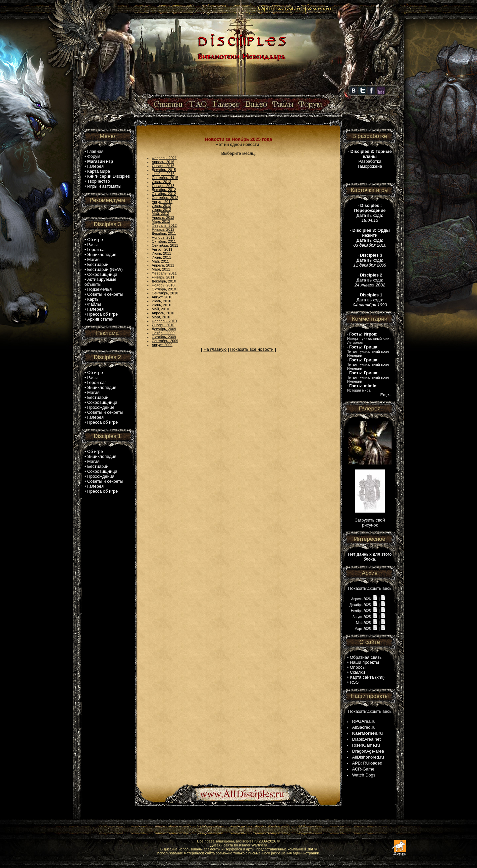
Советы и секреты (105, 294)
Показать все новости (252, 349)
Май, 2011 (160, 261)
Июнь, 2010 (161, 305)
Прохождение (101, 407)
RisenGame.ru (366, 745)
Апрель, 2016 (163, 162)
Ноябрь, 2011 (163, 237)
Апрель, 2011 (163, 265)
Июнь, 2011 (161, 257)
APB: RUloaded (367, 763)
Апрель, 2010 (163, 313)
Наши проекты (364, 662)
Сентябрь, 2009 (165, 341)
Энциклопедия (102, 254)
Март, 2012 (161, 221)
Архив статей (100, 319)
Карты (93, 299)
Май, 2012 (160, 214)
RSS (354, 682)
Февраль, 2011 (164, 273)
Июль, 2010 (161, 301)
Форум (94, 156)
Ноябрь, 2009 (163, 333)
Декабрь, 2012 (164, 190)
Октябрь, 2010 (164, 289)
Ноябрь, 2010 (163, 285)
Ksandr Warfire (251, 845)
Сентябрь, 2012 (165, 198)
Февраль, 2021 (164, 158)
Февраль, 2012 (164, 225)
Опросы (358, 667)
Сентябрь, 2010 (165, 293)
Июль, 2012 (161, 206)
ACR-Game (363, 769)
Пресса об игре (102, 314)
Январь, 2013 (163, 186)
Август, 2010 (162, 297)
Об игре (95, 240)
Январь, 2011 (163, 277)
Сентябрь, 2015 (165, 178)
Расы (92, 245)
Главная (95, 151)
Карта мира (99, 171)
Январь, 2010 (163, 325)
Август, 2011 (162, 249)
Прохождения (101, 476)
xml (380, 677)
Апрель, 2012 (163, 217)
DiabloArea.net (366, 739)
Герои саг (97, 249)
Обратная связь (366, 657)
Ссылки (357, 672)
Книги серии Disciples (108, 176)
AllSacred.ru (364, 727)
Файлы (94, 304)
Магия (93, 259)
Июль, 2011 (161, 253)
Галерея (95, 166)
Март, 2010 (161, 317)
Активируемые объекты (100, 282)
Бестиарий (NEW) (105, 269)
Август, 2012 (162, 202)
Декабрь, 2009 (164, 329)
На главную (215, 349)
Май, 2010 (160, 309)
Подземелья (99, 289)
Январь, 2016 (163, 166)
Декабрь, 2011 (164, 233)
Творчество (99, 181)
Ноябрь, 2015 (163, 174)
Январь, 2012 (163, 229)
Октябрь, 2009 (164, 337)
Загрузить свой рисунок (370, 523)
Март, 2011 (161, 269)
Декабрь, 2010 (164, 281)
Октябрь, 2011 (164, 241)
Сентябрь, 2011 (165, 245)
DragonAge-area (368, 751)
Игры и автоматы (104, 186)
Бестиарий (98, 264)
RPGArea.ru (364, 721)
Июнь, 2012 (161, 210)
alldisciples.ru (247, 841)
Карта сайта (362, 677)
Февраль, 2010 (164, 321)
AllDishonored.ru (368, 757)
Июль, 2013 (161, 182)
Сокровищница (102, 274)
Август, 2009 (162, 345)
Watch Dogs (364, 775)
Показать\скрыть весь (370, 588)
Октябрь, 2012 (164, 194)
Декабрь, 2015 (164, 170)
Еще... (386, 395)
